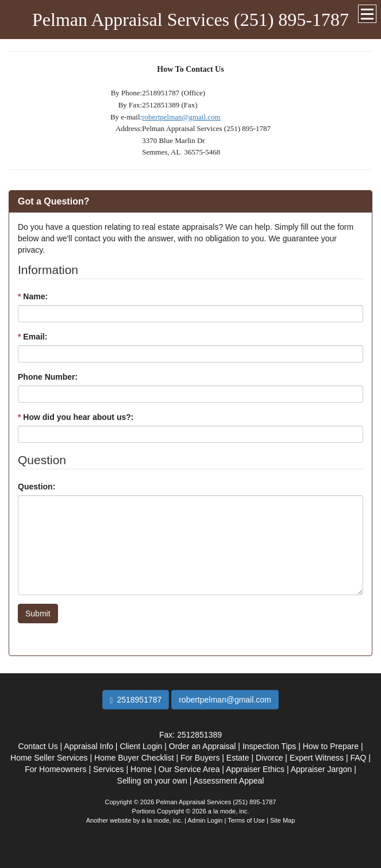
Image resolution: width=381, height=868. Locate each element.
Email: (32, 337)
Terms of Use (246, 820)
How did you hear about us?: (76, 417)
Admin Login (205, 820)
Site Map (282, 820)
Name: (33, 296)
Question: (36, 487)
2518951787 (136, 700)
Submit (38, 614)
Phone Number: (48, 377)
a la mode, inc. (162, 820)
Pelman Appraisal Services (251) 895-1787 (190, 20)
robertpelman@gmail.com (181, 117)
